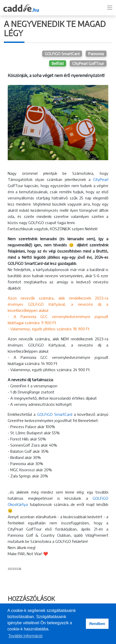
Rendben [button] (97, 624)
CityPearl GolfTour (88, 63)
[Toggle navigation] (110, 8)
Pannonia (96, 54)
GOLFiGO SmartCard (62, 54)
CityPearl (101, 179)
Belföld (58, 63)
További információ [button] (25, 636)
